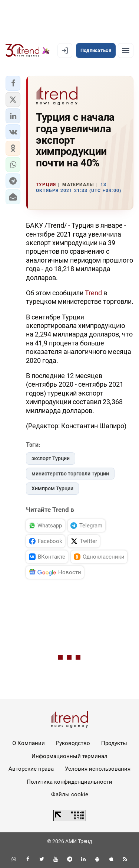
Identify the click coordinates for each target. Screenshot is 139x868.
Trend (94, 293)
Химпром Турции (52, 488)
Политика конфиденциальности (69, 782)
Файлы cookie (70, 794)
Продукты (114, 743)
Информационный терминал (69, 756)
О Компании (29, 743)
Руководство (73, 743)
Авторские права (31, 769)
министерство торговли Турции (70, 474)
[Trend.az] (28, 51)
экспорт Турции (51, 458)
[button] (13, 83)
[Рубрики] (126, 51)
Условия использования (98, 769)
